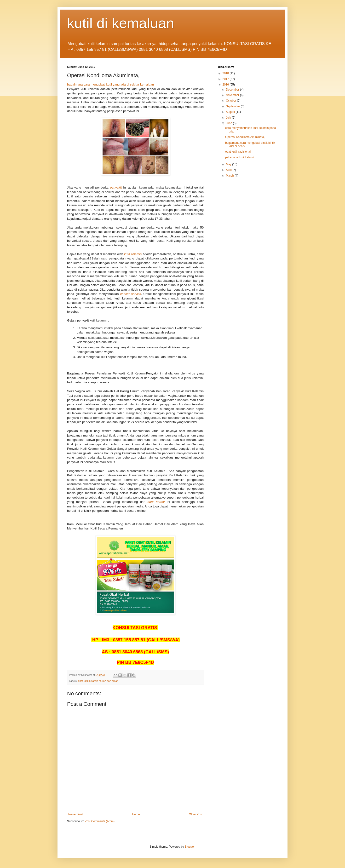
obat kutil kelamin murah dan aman (98, 681)
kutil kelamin (133, 254)
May (229, 164)
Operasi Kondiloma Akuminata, (245, 137)
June (229, 123)
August (231, 112)
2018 (226, 73)
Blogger (190, 847)
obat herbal (156, 502)
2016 (226, 85)
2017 (226, 79)
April (229, 170)
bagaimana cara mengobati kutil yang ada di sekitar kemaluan (110, 84)
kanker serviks (131, 294)
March (230, 176)
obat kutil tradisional (238, 152)
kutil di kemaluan (121, 23)
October (231, 101)
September (233, 106)
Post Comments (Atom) (100, 821)
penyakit (116, 187)
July (229, 118)
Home (136, 814)
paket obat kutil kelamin (240, 157)
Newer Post (76, 814)
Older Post (196, 814)
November (233, 95)
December (233, 90)
